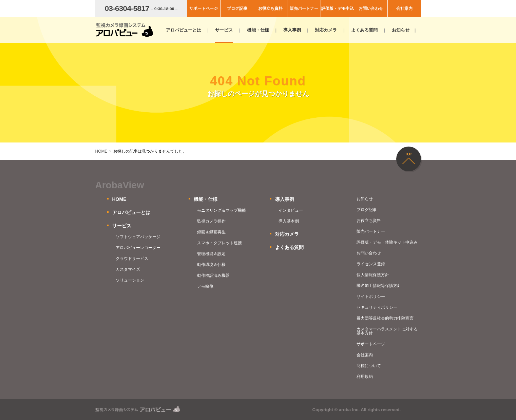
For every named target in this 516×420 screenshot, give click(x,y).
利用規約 (365, 377)
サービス (224, 30)
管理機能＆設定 (211, 254)
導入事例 (292, 30)
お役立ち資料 (270, 8)
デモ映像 (205, 286)
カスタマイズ (128, 269)
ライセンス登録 (371, 264)
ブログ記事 (237, 8)
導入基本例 (289, 221)
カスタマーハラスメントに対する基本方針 (387, 331)
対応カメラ (326, 30)
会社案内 (404, 8)
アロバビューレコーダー (138, 248)
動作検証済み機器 (213, 275)
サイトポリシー (371, 297)
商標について (369, 366)
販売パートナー (304, 8)
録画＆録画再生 (211, 232)
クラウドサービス (132, 259)
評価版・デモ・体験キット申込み (387, 242)
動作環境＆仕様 (211, 265)
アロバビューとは (184, 30)
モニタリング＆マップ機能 (222, 210)
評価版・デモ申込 (338, 8)
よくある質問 (364, 30)
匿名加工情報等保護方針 (379, 286)
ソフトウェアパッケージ (138, 237)
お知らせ (401, 30)
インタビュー (291, 210)
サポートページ (204, 8)
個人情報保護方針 (373, 275)
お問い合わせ (371, 8)
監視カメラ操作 (211, 221)
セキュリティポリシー (377, 307)
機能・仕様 (258, 30)
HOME (119, 199)
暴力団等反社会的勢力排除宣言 (385, 318)
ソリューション (130, 280)
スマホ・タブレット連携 (219, 243)
